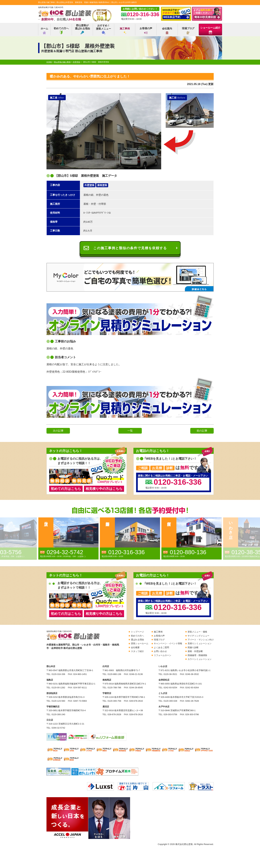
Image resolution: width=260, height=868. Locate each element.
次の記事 (58, 431)
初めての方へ (61, 31)
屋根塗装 (102, 185)
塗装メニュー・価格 (197, 632)
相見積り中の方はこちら (104, 489)
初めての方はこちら (66, 489)
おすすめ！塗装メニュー (103, 29)
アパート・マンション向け (201, 640)
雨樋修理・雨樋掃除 (197, 655)
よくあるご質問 (161, 647)
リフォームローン (163, 655)
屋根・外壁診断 (195, 651)
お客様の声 (146, 31)
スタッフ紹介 (137, 651)
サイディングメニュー (198, 636)
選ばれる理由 (137, 640)
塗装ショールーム (140, 643)
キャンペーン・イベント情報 (168, 643)
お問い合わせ (160, 651)
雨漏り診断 (193, 647)
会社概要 (135, 647)
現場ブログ (188, 31)
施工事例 (125, 31)
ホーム (44, 31)
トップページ (137, 632)
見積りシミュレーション (200, 643)
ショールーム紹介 (210, 30)
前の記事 (202, 431)
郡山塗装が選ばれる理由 (82, 29)
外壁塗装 (89, 185)
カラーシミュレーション (200, 659)
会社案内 (167, 31)
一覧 (130, 431)
